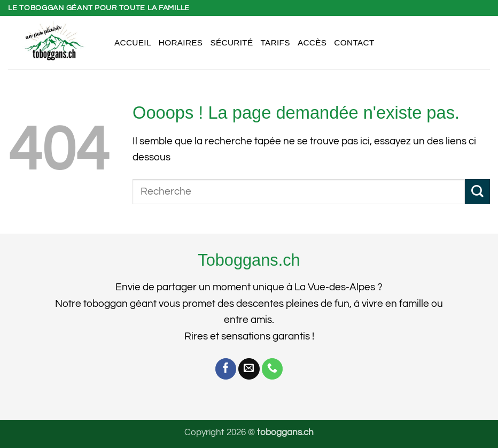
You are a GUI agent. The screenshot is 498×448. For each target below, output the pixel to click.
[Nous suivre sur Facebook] (226, 369)
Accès (312, 43)
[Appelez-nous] (273, 369)
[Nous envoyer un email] (249, 369)
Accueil (133, 43)
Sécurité (231, 43)
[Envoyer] (477, 192)
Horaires (181, 43)
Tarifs (275, 43)
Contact (354, 43)
